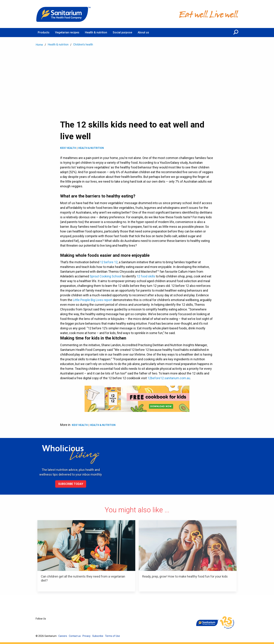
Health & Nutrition (91, 148)
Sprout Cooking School (105, 276)
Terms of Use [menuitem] (112, 636)
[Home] (64, 14)
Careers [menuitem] (63, 636)
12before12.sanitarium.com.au (169, 378)
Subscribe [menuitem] (98, 636)
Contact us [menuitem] (75, 636)
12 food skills (146, 276)
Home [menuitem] (39, 45)
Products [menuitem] (44, 32)
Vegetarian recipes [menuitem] (67, 32)
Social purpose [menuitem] (122, 32)
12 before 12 (109, 262)
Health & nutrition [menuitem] (96, 32)
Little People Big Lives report (93, 300)
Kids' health (68, 148)
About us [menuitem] (143, 32)
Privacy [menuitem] (86, 636)
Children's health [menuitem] (83, 45)
